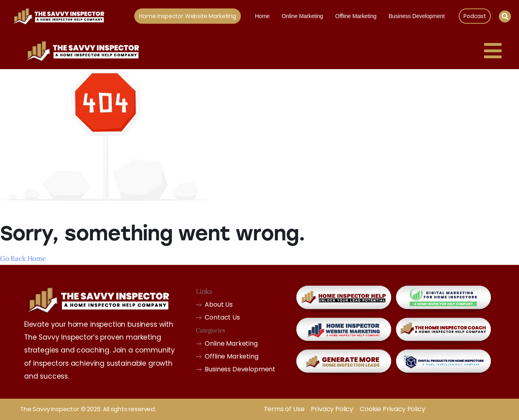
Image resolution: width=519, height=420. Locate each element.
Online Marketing (303, 16)
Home (262, 16)
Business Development (416, 16)
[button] (505, 16)
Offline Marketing (356, 16)
